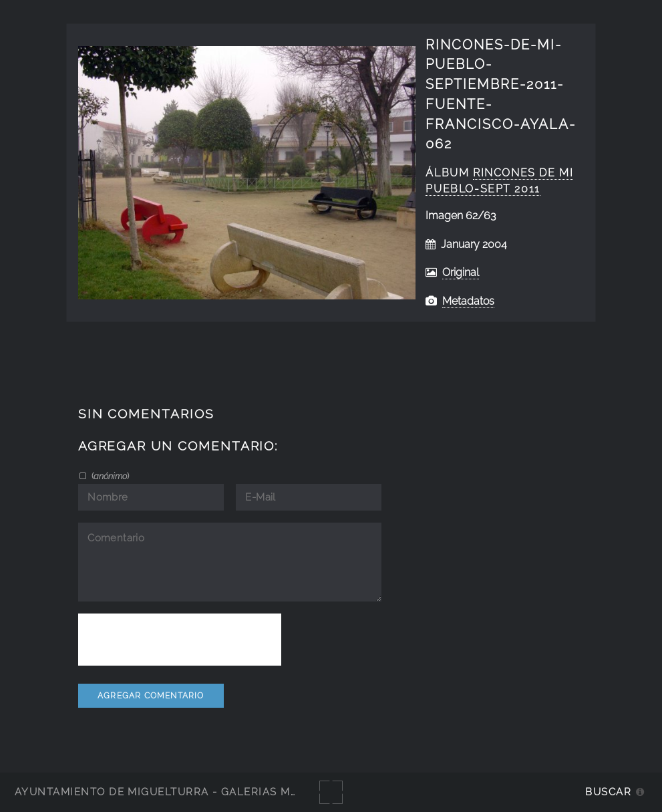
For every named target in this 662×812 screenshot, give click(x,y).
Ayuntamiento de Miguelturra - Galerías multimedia (183, 792)
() (109, 476)
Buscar (608, 792)
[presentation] (180, 640)
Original (461, 272)
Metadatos (468, 301)
